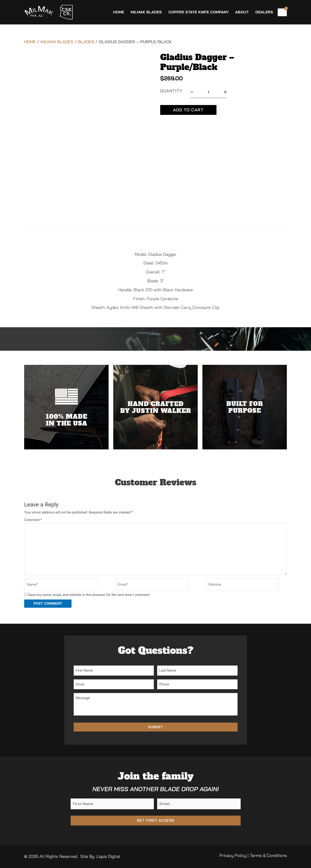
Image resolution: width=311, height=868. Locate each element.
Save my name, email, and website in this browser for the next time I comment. (89, 595)
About (242, 12)
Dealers (264, 12)
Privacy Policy (233, 855)
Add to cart (188, 110)
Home (119, 12)
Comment (33, 520)
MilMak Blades (146, 12)
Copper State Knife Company (199, 12)
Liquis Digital (108, 856)
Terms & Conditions (268, 855)
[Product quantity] (209, 92)
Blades (86, 42)
